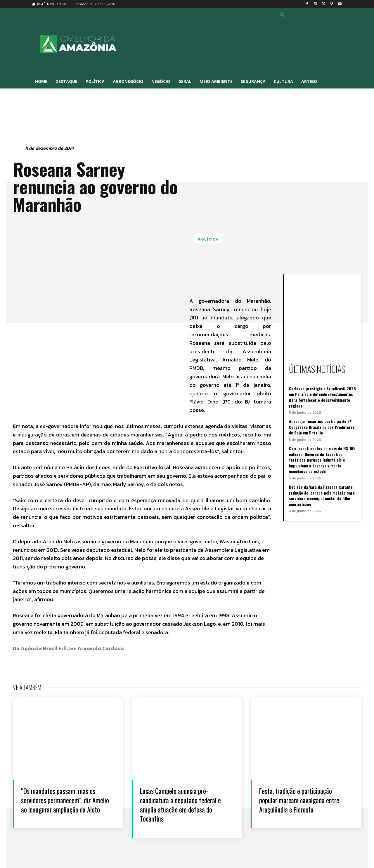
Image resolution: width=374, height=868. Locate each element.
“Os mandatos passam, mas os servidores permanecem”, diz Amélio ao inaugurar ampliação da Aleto (63, 804)
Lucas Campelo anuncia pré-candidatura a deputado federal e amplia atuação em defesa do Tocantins (185, 804)
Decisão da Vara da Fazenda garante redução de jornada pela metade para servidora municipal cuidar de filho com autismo (322, 495)
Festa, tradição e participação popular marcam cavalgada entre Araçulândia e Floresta (304, 800)
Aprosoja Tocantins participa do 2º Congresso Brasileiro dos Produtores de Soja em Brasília (322, 427)
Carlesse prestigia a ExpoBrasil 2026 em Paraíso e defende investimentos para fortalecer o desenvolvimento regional (322, 397)
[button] (283, 15)
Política (208, 239)
